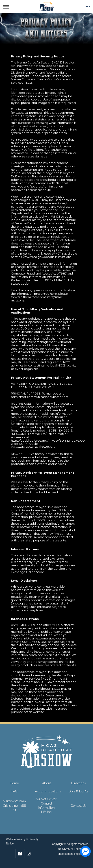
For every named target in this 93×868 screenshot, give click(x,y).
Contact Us (79, 806)
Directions (79, 783)
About (46, 783)
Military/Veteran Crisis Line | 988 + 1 (14, 805)
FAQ (14, 791)
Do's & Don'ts (78, 791)
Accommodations (48, 791)
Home (14, 783)
